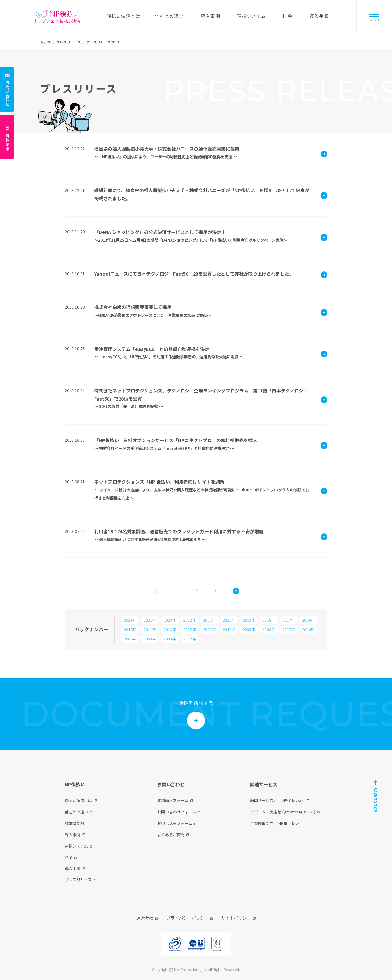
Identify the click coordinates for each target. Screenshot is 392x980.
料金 (69, 857)
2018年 (269, 620)
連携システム (76, 846)
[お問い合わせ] (7, 89)
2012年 (190, 629)
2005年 (130, 639)
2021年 (209, 620)
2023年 (170, 620)
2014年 (150, 629)
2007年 (289, 629)
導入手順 (72, 868)
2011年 (209, 629)
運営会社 (145, 918)
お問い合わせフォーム (177, 812)
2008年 (269, 629)
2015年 (130, 629)
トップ (45, 42)
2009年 (249, 629)
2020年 (229, 620)
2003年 (170, 639)
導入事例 (72, 835)
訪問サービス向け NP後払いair (277, 800)
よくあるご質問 (171, 835)
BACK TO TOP (376, 799)
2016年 (309, 620)
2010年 (229, 629)
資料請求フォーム (173, 800)
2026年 (130, 620)
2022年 (190, 620)
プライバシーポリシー (187, 918)
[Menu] (374, 17)
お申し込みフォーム (175, 823)
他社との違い (76, 812)
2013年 (170, 629)
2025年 (150, 620)
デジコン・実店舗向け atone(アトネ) (283, 812)
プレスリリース (69, 42)
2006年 (309, 629)
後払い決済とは (78, 800)
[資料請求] (7, 137)
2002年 (190, 639)
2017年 (289, 620)
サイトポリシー (236, 918)
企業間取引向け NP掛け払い (275, 823)
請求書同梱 (74, 823)
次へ (236, 591)
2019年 (249, 620)
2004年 (150, 639)
